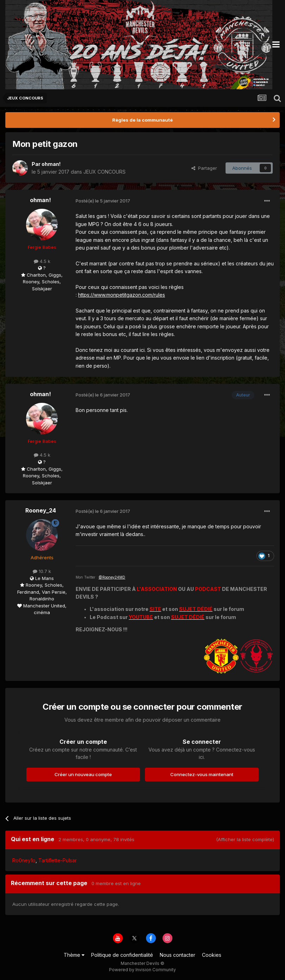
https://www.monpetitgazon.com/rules (122, 295)
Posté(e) (103, 201)
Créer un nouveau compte (83, 774)
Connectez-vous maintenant (202, 774)
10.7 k (42, 571)
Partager (204, 168)
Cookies (212, 955)
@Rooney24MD (112, 577)
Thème (74, 955)
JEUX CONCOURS (104, 172)
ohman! (51, 164)
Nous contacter (178, 955)
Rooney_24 (41, 510)
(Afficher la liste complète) (245, 839)
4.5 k (42, 261)
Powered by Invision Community (142, 970)
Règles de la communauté (142, 120)
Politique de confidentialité (122, 955)
